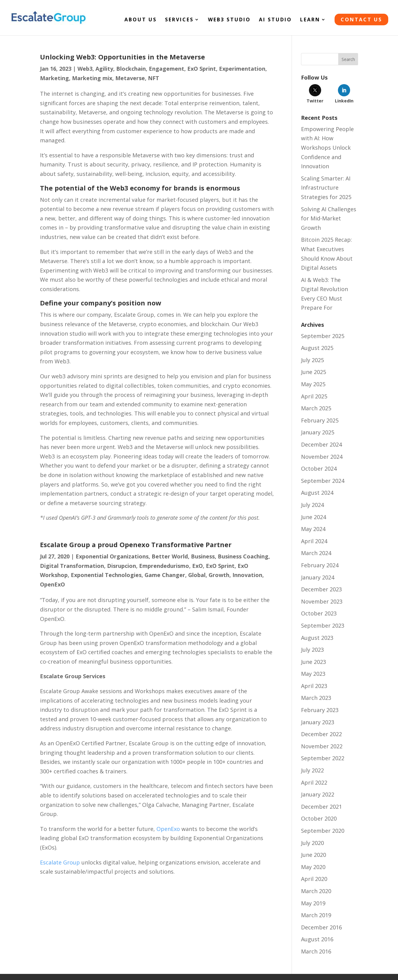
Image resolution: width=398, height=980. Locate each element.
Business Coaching (243, 556)
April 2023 (314, 686)
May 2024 (313, 529)
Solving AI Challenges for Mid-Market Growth (329, 218)
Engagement (167, 69)
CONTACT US (361, 20)
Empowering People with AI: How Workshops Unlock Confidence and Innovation (327, 148)
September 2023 (323, 625)
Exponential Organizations (112, 556)
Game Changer (165, 575)
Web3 (85, 69)
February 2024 (320, 565)
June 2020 (314, 855)
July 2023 (312, 650)
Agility (104, 69)
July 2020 (312, 843)
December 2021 (321, 807)
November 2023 (322, 601)
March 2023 (316, 698)
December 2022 (321, 734)
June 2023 (314, 662)
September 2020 (323, 831)
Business (203, 556)
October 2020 (319, 818)
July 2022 (312, 770)
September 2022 (323, 758)
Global (197, 575)
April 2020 (314, 879)
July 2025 (312, 360)
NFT (154, 78)
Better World (170, 556)
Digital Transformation (72, 566)
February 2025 (320, 420)
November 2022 (322, 746)
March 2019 (316, 915)
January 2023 (318, 722)
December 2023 (321, 589)
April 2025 (314, 396)
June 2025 (314, 372)
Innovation (247, 575)
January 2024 (318, 577)
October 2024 (319, 469)
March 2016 (316, 951)
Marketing (54, 78)
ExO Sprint (202, 69)
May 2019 (313, 903)
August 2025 (317, 348)
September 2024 (323, 481)
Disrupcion (122, 566)
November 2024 (322, 457)
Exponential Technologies (106, 575)
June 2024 (314, 517)
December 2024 (321, 444)
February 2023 (320, 710)
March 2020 (316, 891)
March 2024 (316, 553)
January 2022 (318, 794)
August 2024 (317, 493)
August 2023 (317, 638)
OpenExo (168, 829)
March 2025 (316, 408)
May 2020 (313, 867)
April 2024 (314, 541)
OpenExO (52, 584)
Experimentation (242, 69)
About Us (141, 20)
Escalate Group (60, 862)
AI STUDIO (275, 20)
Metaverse (130, 78)
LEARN (310, 20)
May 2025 (313, 384)
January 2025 (318, 432)
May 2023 (313, 674)
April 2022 (314, 782)
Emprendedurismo (164, 566)
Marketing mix (92, 78)
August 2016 (317, 939)
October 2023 (319, 613)
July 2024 (312, 505)
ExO (197, 566)
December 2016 (321, 927)
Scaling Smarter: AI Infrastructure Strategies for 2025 (326, 188)
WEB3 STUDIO (229, 20)
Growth (219, 575)
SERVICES (179, 20)
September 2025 (323, 336)
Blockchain (131, 69)
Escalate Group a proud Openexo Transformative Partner (136, 545)
